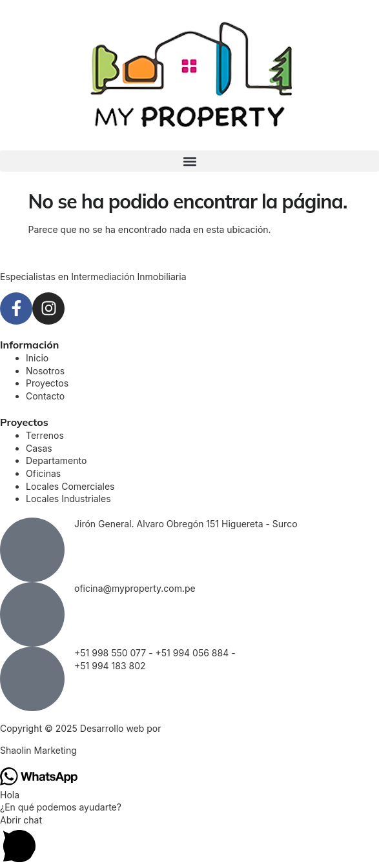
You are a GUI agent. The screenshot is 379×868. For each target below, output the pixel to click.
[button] (189, 161)
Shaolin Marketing (38, 750)
